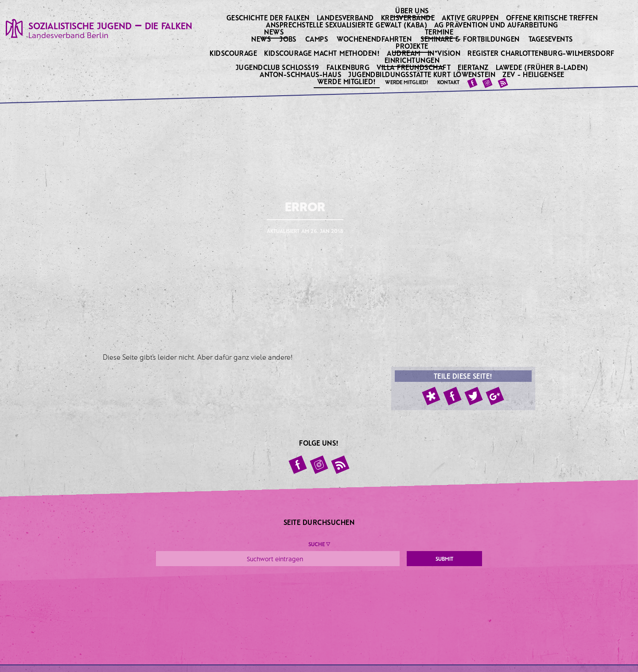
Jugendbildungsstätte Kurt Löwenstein (423, 74)
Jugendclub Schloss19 (278, 67)
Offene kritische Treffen (553, 17)
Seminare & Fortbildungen (470, 39)
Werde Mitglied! (348, 81)
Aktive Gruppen (471, 17)
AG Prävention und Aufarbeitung (497, 25)
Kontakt (448, 82)
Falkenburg (349, 67)
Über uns (413, 10)
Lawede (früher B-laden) (543, 67)
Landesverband (346, 17)
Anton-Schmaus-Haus (301, 74)
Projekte (413, 46)
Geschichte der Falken (269, 17)
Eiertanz (474, 67)
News (274, 31)
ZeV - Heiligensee (534, 74)
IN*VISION (445, 53)
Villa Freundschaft (414, 67)
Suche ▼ (319, 544)
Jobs (288, 39)
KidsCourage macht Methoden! (323, 53)
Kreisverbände (409, 17)
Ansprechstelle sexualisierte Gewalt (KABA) (347, 25)
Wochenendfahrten (374, 39)
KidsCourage (234, 53)
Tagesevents (551, 39)
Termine (440, 31)
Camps (317, 39)
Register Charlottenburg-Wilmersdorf (542, 53)
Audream (404, 53)
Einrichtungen (413, 60)
